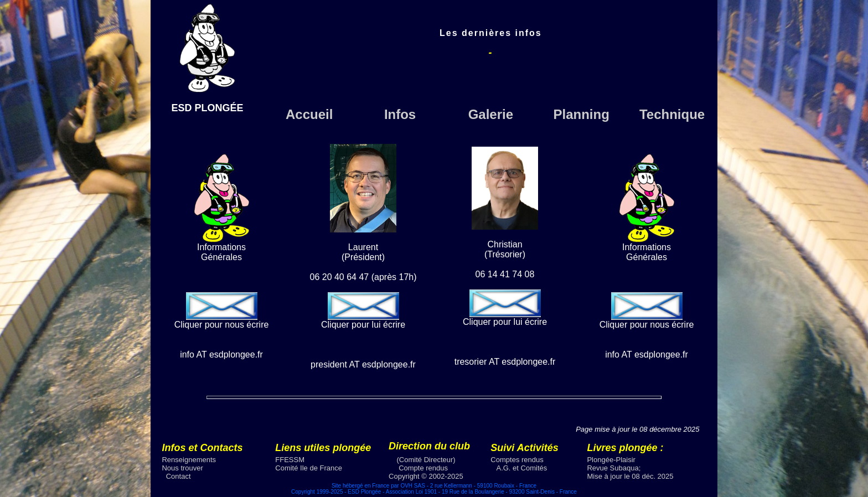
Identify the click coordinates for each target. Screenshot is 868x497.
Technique (672, 114)
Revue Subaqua (613, 468)
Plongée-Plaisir (611, 460)
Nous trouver (182, 468)
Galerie (491, 114)
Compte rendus (423, 468)
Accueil (309, 114)
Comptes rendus (517, 460)
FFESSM (290, 460)
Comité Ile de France (309, 468)
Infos (400, 114)
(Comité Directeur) (426, 460)
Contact (179, 476)
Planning (582, 114)
